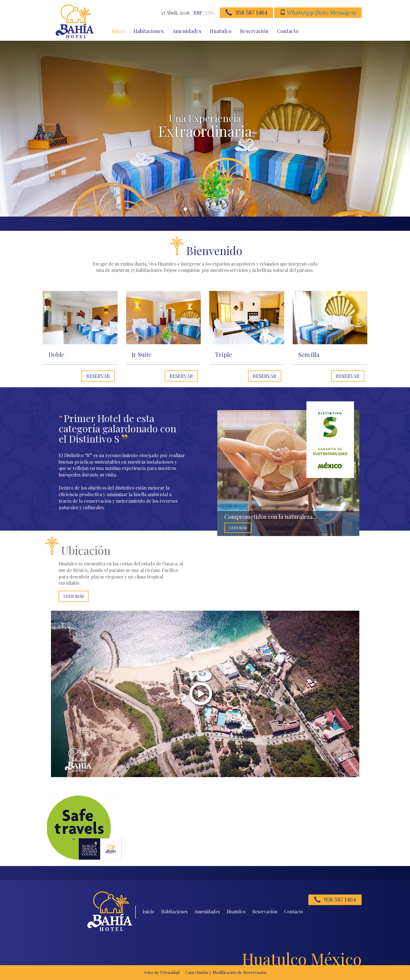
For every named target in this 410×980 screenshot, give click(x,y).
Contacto (288, 31)
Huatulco (221, 31)
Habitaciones (149, 31)
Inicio (118, 31)
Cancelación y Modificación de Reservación (226, 972)
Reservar (98, 376)
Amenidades (187, 31)
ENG (210, 13)
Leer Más (238, 528)
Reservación (254, 31)
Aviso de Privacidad (162, 972)
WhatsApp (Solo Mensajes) (321, 13)
